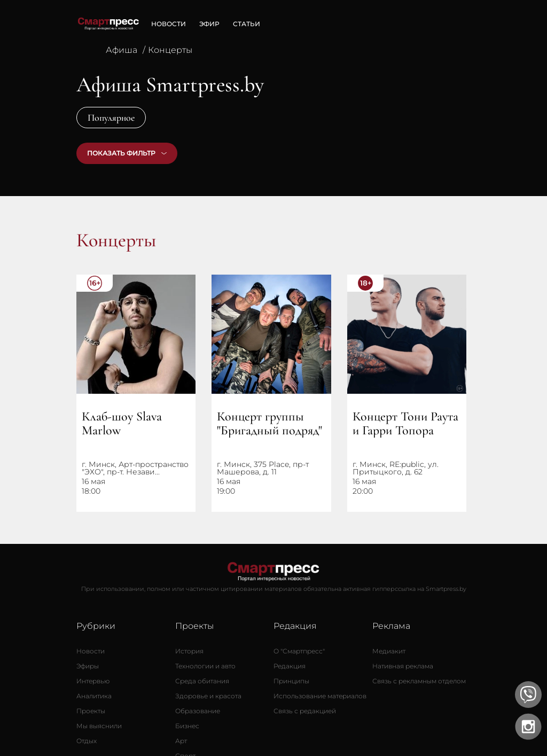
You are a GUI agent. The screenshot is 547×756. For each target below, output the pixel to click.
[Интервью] (93, 681)
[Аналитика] (94, 696)
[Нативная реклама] (403, 666)
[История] (189, 651)
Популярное (111, 118)
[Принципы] (291, 681)
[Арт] (181, 741)
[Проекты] (91, 711)
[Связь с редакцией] (305, 711)
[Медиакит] (389, 651)
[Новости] (91, 651)
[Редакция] (290, 666)
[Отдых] (87, 741)
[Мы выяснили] (99, 726)
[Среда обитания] (202, 681)
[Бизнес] (187, 726)
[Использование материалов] (320, 696)
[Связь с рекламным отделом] (419, 681)
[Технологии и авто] (205, 666)
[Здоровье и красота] (208, 696)
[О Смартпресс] (299, 651)
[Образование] (198, 711)
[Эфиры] (88, 666)
